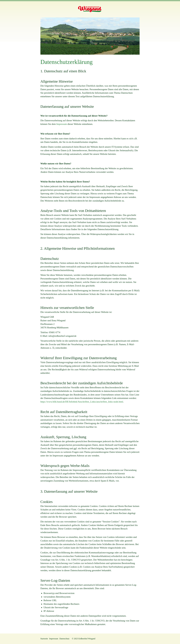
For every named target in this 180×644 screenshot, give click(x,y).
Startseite (44, 639)
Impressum (62, 124)
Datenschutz (64, 639)
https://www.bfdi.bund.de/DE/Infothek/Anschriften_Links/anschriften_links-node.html (82, 402)
